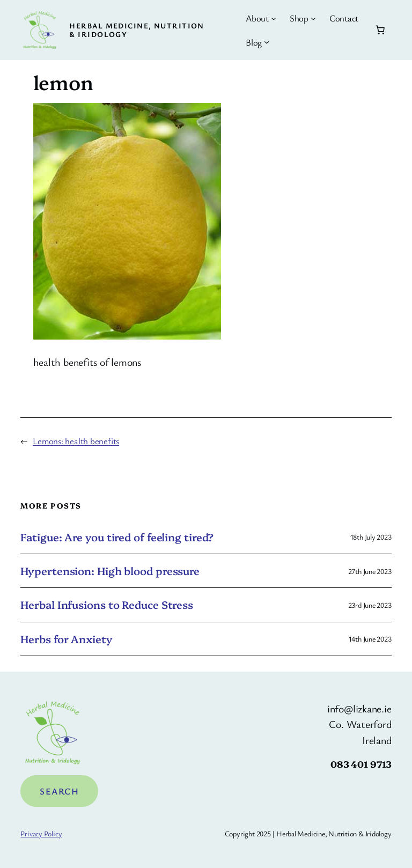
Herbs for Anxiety (66, 639)
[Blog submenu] (267, 42)
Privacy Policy (41, 833)
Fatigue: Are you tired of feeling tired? (117, 537)
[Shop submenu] (313, 18)
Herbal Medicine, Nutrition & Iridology (137, 30)
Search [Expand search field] (59, 791)
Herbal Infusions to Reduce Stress (107, 605)
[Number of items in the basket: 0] (380, 30)
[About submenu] (274, 18)
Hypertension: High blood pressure (110, 571)
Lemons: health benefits (76, 441)
